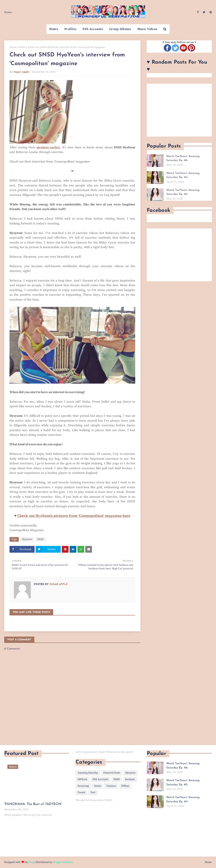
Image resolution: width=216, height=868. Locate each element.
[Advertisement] (179, 110)
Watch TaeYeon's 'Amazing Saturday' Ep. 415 (183, 192)
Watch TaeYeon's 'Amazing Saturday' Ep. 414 (183, 175)
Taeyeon (111, 786)
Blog (31, 862)
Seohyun (130, 779)
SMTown (82, 779)
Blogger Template (63, 862)
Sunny (98, 786)
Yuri (93, 792)
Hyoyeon (27, 539)
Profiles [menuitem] (70, 29)
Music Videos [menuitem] (147, 29)
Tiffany (125, 786)
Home (8, 12)
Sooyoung (83, 786)
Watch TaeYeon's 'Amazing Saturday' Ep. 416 (183, 158)
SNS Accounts (100, 779)
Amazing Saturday (88, 773)
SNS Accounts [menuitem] (93, 29)
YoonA (81, 792)
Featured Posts (112, 773)
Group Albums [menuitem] (120, 29)
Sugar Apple (22, 72)
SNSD (22, 47)
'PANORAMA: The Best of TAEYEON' (33, 804)
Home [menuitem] (54, 29)
